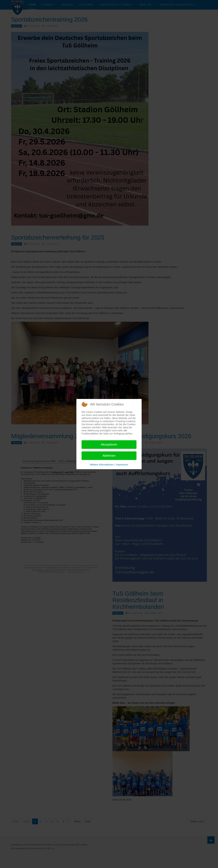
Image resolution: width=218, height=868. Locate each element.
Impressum (122, 465)
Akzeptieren (109, 445)
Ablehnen (109, 456)
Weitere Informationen (102, 465)
